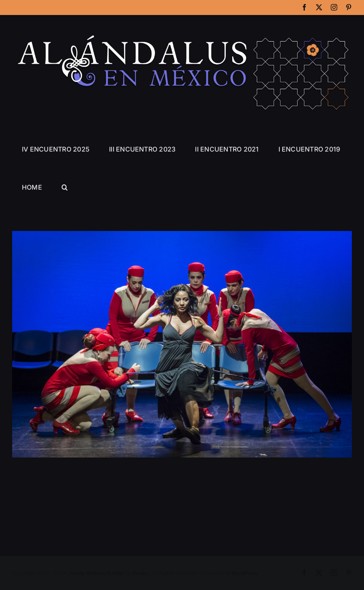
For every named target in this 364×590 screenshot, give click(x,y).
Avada (140, 573)
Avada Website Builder (97, 573)
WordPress (245, 573)
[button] (65, 187)
